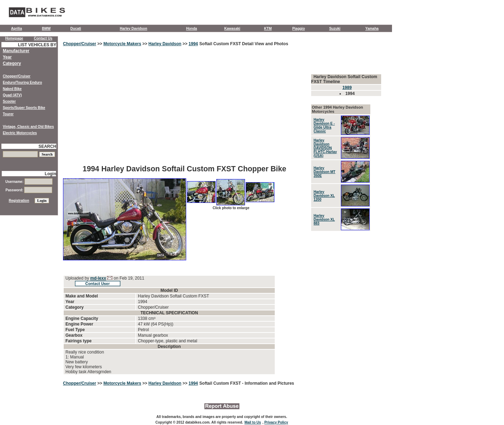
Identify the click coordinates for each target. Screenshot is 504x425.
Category (12, 63)
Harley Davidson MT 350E (324, 172)
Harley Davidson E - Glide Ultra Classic (324, 125)
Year (7, 57)
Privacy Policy (276, 422)
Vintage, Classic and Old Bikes (28, 127)
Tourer (8, 114)
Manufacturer (16, 51)
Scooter (9, 101)
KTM (268, 29)
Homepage (14, 38)
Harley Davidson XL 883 (324, 220)
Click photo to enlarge (231, 208)
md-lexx (98, 278)
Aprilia (17, 29)
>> (100, 44)
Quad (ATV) (12, 95)
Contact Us (43, 38)
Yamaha (372, 29)
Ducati (76, 29)
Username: (29, 182)
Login (51, 174)
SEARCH (47, 146)
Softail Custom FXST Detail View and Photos (244, 44)
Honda (192, 29)
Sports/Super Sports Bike (24, 108)
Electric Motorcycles (20, 133)
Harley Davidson (133, 29)
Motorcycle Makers (122, 44)
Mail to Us (253, 422)
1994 (193, 44)
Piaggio (299, 29)
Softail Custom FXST (221, 383)
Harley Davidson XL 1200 (324, 196)
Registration (19, 201)
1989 (347, 88)
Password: (29, 190)
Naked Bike (12, 89)
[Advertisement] (184, 110)
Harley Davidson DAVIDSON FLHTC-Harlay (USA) (325, 148)
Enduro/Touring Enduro (22, 83)
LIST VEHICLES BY (37, 45)
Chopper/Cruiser (80, 44)
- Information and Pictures (268, 383)
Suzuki (335, 29)
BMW (46, 29)
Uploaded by (78, 278)
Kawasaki (232, 29)
